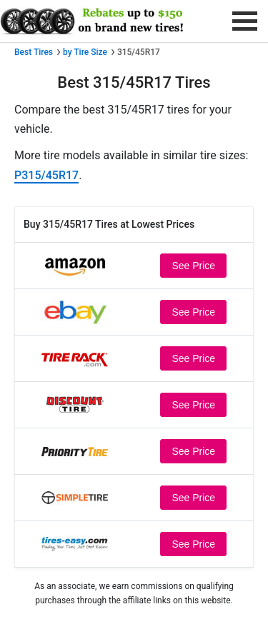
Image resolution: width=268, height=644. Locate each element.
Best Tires (34, 52)
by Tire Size (85, 52)
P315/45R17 (46, 175)
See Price (193, 266)
